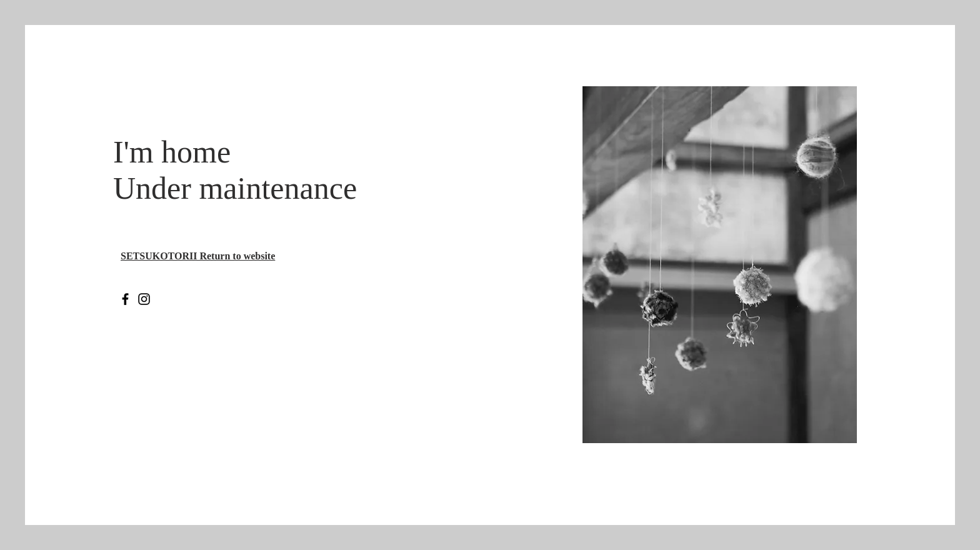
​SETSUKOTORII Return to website (198, 256)
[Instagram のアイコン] (144, 299)
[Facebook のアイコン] (125, 299)
